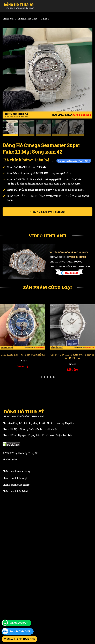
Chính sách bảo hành (16, 491)
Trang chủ (8, 19)
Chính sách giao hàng (16, 485)
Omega (45, 19)
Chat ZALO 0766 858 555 (47, 212)
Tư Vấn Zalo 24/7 (20, 631)
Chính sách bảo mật (15, 478)
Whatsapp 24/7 (19, 623)
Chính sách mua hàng (16, 471)
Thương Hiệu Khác (27, 19)
